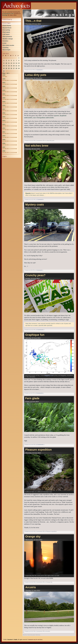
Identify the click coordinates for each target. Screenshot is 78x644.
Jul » (8, 73)
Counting (5, 48)
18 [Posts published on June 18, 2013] (9, 66)
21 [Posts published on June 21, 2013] (16, 66)
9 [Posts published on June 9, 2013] (4, 63)
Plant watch (6, 32)
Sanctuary (7, 19)
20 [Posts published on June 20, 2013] (14, 66)
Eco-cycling (6, 30)
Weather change (8, 39)
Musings (5, 15)
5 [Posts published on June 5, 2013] (11, 60)
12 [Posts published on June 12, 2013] (11, 63)
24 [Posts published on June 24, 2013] (6, 68)
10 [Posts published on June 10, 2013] (6, 63)
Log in (5, 156)
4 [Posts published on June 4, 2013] (9, 60)
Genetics (5, 41)
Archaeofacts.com (8, 14)
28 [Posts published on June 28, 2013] (16, 68)
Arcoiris (31, 587)
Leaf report (6, 34)
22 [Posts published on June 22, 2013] (19, 66)
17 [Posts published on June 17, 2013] (6, 66)
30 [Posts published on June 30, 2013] (4, 71)
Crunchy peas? (35, 275)
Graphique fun (35, 335)
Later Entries (36, 635)
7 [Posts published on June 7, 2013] (16, 60)
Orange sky (33, 537)
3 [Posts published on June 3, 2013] (6, 60)
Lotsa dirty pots (36, 75)
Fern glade (32, 398)
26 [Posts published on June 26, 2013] (11, 68)
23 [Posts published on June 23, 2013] (4, 68)
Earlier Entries (28, 635)
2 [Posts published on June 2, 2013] (4, 60)
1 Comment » (39, 70)
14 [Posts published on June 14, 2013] (16, 63)
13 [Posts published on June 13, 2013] (14, 63)
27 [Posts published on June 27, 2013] (14, 68)
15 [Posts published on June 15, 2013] (19, 63)
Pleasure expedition (38, 450)
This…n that (33, 21)
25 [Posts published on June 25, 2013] (9, 68)
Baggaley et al (49, 375)
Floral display (7, 25)
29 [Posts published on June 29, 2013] (19, 68)
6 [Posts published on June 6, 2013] (14, 60)
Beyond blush (7, 28)
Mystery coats (35, 205)
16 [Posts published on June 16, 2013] (4, 66)
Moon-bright (6, 50)
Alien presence (7, 36)
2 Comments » (40, 330)
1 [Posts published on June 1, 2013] (19, 58)
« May (4, 73)
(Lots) (4, 43)
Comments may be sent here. (35, 640)
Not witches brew (37, 146)
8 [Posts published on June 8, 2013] (19, 60)
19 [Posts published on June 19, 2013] (11, 66)
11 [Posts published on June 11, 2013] (9, 63)
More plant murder (8, 45)
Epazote (28, 193)
